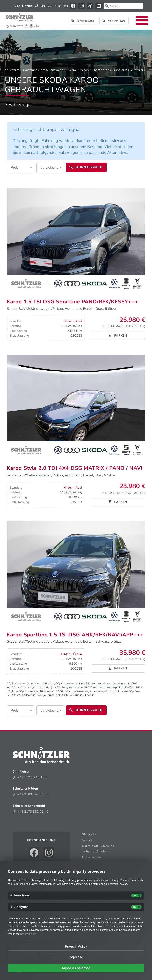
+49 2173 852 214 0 (30, 812)
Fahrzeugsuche (83, 21)
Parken (118, 336)
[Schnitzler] (12, 70)
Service (87, 840)
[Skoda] (73, 70)
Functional (22, 895)
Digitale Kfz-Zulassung (98, 846)
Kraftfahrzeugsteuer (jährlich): (35, 687)
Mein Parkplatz (114, 21)
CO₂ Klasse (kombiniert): (70, 683)
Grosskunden (91, 857)
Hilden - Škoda (71, 654)
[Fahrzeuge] (30, 70)
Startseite (89, 834)
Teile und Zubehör (95, 851)
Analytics (21, 907)
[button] (21, 168)
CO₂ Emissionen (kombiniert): (24, 683)
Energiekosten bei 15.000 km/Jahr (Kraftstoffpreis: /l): (97, 687)
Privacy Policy (76, 946)
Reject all (76, 957)
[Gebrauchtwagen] (53, 70)
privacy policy (28, 934)
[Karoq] (85, 70)
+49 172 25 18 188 (52, 6)
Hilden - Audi (73, 321)
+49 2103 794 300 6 (30, 794)
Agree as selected (76, 968)
